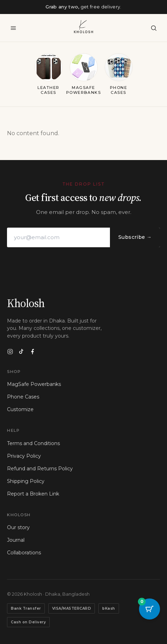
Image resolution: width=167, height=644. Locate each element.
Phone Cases (23, 397)
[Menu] (13, 28)
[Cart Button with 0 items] (149, 609)
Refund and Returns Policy (40, 469)
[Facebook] (33, 352)
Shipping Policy (26, 481)
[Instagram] (10, 352)
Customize (20, 409)
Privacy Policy (24, 456)
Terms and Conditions (33, 443)
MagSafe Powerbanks (34, 384)
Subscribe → (135, 237)
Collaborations (24, 553)
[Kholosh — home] (84, 27)
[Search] (154, 28)
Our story (18, 527)
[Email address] (58, 237)
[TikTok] (21, 352)
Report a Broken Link (33, 494)
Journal (16, 540)
